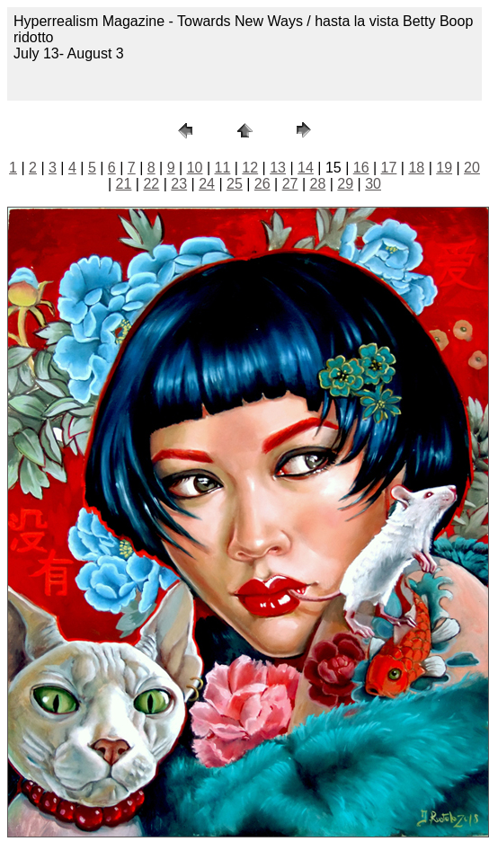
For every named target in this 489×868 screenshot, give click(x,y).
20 (472, 168)
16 (361, 168)
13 (278, 168)
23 (179, 184)
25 (235, 184)
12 (250, 168)
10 (195, 168)
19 (444, 168)
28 (318, 184)
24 (207, 184)
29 (345, 184)
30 (373, 184)
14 (306, 168)
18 (416, 168)
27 (290, 184)
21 (124, 184)
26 (262, 184)
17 (389, 168)
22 (151, 184)
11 (223, 168)
